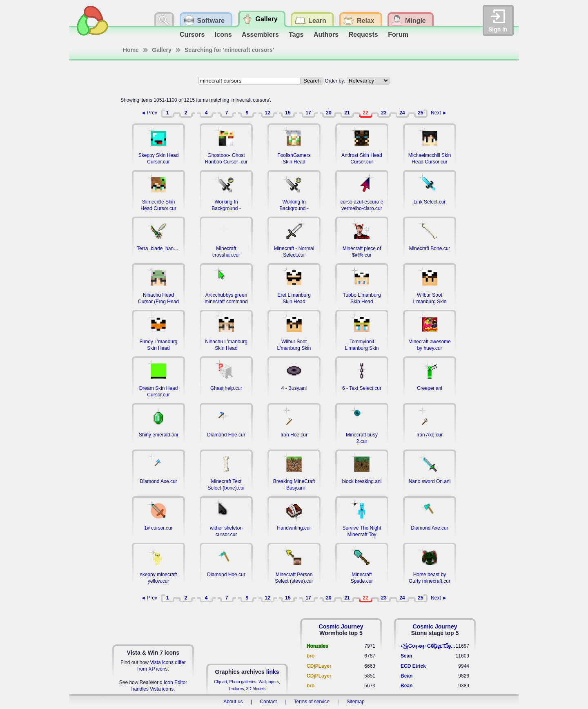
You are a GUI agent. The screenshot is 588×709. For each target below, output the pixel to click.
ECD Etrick (413, 666)
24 (402, 113)
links (273, 672)
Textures (236, 689)
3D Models (256, 689)
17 (308, 113)
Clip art (220, 682)
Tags (296, 35)
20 (329, 113)
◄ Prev (149, 113)
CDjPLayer (319, 666)
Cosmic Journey (341, 626)
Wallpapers (269, 682)
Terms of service (312, 702)
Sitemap (356, 702)
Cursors (192, 35)
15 (288, 113)
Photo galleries (243, 682)
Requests (363, 35)
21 (347, 113)
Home (131, 50)
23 (384, 113)
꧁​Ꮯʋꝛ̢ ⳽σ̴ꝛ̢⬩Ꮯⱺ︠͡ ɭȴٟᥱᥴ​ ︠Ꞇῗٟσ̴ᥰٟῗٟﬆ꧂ (428, 646)
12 (267, 113)
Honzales (317, 646)
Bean (406, 676)
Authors (326, 35)
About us (233, 702)
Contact (268, 702)
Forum (398, 35)
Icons (223, 35)
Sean (406, 656)
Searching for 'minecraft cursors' (229, 50)
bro (311, 656)
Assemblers (260, 35)
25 (420, 113)
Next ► (439, 113)
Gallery (161, 50)
